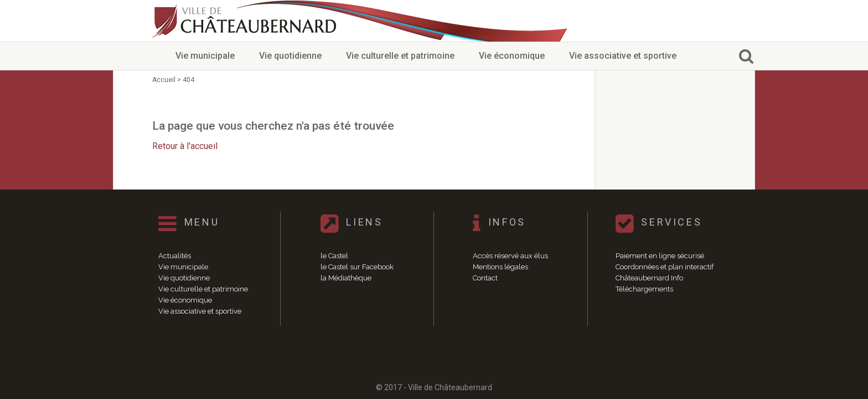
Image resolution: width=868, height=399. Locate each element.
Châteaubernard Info (649, 278)
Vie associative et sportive (623, 56)
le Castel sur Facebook (357, 267)
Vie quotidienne (290, 56)
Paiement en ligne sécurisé (660, 256)
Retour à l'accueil (185, 146)
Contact (485, 278)
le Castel (334, 256)
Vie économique (512, 56)
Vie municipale (205, 56)
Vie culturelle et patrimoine (400, 56)
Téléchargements (644, 289)
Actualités (175, 256)
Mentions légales (500, 267)
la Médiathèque (346, 278)
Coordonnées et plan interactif (665, 267)
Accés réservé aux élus (510, 256)
